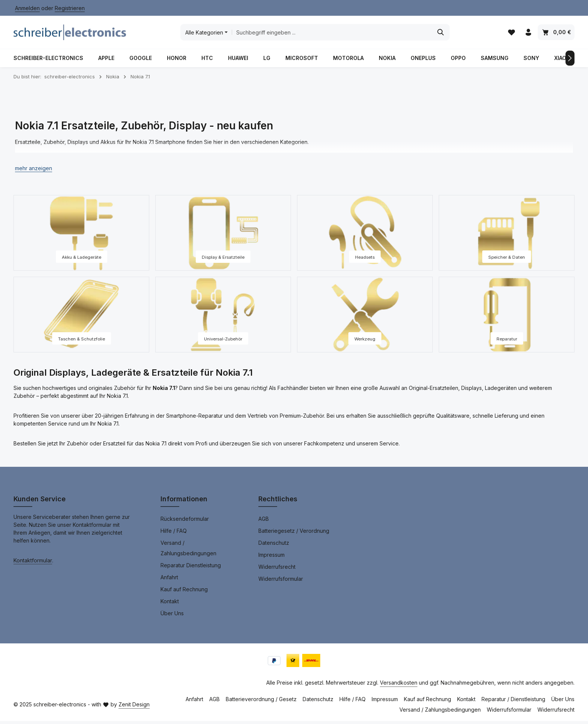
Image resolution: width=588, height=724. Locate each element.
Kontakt (170, 604)
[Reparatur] (507, 318)
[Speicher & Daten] (507, 236)
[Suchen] (440, 34)
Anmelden (27, 8)
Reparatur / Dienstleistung (513, 702)
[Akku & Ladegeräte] (81, 236)
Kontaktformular (33, 563)
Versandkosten (399, 686)
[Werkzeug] (365, 318)
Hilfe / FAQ (174, 534)
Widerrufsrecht (277, 570)
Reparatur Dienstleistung (191, 568)
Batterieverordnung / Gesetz (261, 702)
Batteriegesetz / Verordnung (294, 534)
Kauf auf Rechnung (184, 592)
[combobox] (331, 34)
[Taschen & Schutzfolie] (81, 318)
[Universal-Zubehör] (223, 318)
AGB (264, 522)
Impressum (271, 558)
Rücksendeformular (185, 522)
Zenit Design (134, 707)
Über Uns (172, 616)
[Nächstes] (570, 61)
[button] (34, 171)
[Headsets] (365, 236)
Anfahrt (169, 580)
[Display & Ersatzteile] (223, 236)
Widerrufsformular (281, 582)
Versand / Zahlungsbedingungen (188, 551)
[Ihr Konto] (528, 34)
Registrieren (70, 8)
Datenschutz (274, 546)
